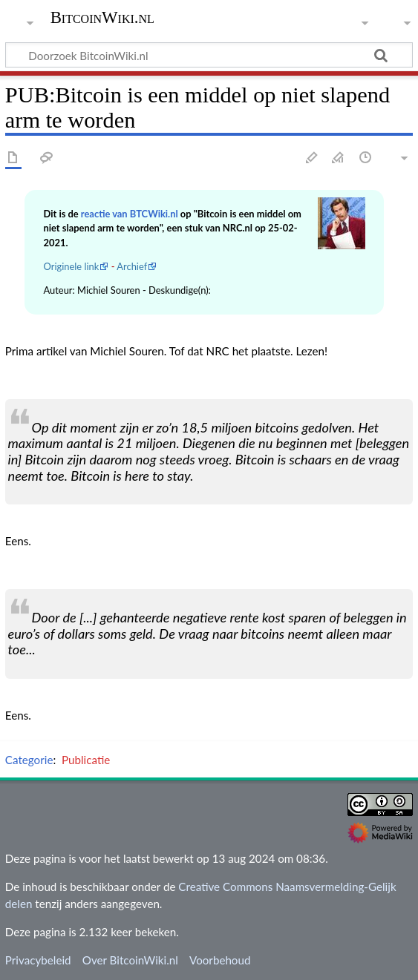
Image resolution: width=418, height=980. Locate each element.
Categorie (29, 760)
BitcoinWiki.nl (102, 18)
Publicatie (86, 760)
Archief (132, 266)
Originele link (71, 266)
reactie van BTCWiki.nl (130, 214)
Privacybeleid (38, 960)
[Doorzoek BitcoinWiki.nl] (209, 55)
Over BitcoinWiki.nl (130, 960)
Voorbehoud (220, 960)
